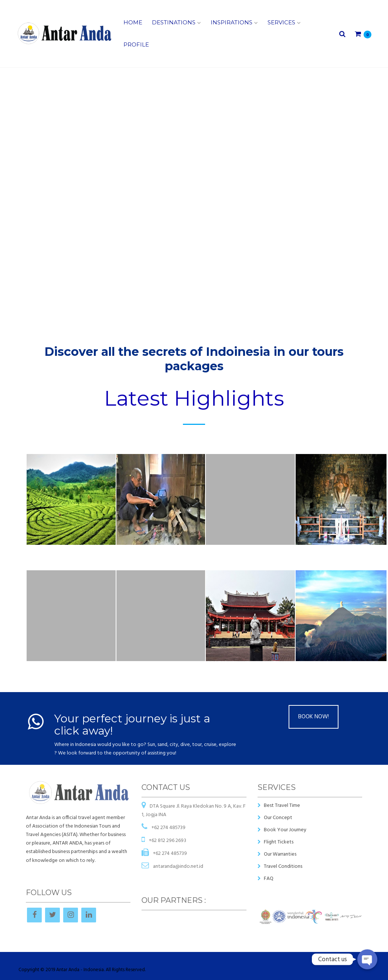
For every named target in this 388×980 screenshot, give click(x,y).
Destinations (174, 22)
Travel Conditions (283, 866)
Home (133, 22)
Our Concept (278, 818)
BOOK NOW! (314, 717)
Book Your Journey (285, 830)
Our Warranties (280, 854)
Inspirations (232, 22)
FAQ (269, 879)
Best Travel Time (282, 806)
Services (281, 22)
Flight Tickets (279, 842)
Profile (136, 44)
